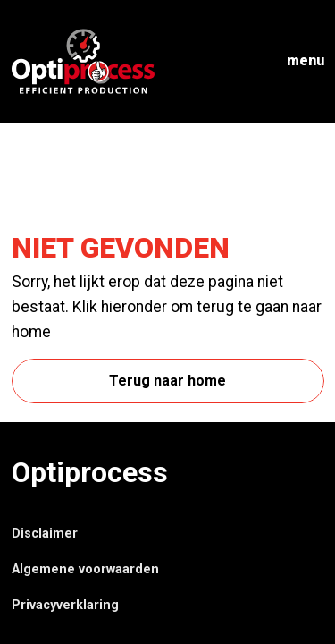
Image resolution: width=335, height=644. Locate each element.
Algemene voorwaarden (85, 569)
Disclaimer (45, 534)
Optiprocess (90, 472)
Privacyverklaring (65, 605)
